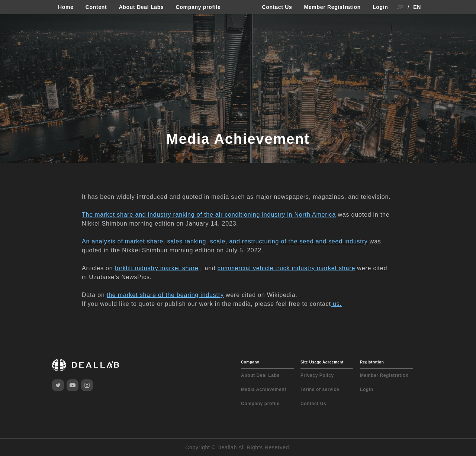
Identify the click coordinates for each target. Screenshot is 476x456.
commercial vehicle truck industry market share (286, 268)
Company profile (198, 7)
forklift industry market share (157, 268)
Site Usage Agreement (322, 362)
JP (401, 7)
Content (96, 7)
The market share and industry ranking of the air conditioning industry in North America (209, 215)
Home (66, 7)
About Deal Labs (141, 7)
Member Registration (332, 7)
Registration (372, 362)
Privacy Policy (317, 375)
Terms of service (320, 389)
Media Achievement (264, 389)
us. (336, 304)
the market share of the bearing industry (165, 295)
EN (417, 7)
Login (380, 7)
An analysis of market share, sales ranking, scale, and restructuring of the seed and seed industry (225, 241)
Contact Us (277, 7)
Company (250, 362)
